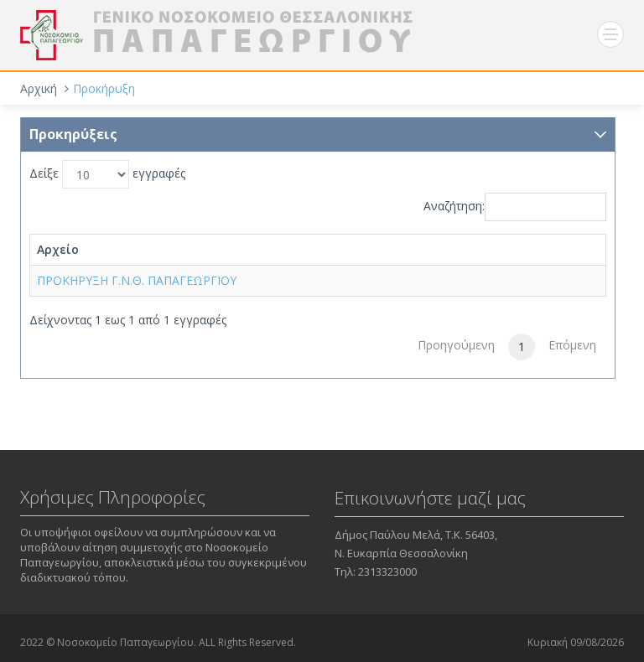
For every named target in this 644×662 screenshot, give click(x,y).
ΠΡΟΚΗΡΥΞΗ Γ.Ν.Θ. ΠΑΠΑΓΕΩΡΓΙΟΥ (137, 280)
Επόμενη (572, 345)
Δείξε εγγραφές (107, 174)
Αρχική (39, 88)
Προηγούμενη (456, 345)
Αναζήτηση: (515, 207)
